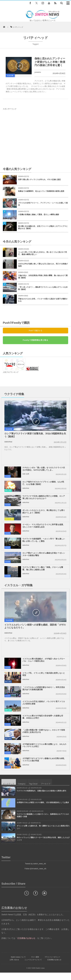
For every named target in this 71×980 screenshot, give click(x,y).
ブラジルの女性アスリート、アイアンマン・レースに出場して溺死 (43, 204)
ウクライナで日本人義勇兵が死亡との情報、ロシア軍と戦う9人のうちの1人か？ (44, 501)
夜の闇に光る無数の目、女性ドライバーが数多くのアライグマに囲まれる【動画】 (43, 227)
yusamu (38, 72)
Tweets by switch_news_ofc (35, 871)
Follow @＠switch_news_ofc (36, 876)
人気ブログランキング (11, 372)
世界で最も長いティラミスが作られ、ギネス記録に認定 (39, 180)
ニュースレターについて (33, 967)
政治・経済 (8, 689)
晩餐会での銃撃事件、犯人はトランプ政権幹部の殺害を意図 (41, 191)
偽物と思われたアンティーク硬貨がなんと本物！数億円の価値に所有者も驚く (50, 62)
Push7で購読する (35, 331)
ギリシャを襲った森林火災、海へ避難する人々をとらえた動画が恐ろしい (43, 834)
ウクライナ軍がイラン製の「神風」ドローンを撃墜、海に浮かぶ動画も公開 (43, 572)
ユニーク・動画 (9, 523)
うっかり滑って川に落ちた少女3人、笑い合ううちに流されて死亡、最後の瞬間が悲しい (43, 253)
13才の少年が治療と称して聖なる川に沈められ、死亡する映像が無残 (43, 265)
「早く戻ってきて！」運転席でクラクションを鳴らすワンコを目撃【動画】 (43, 288)
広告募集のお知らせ (54, 967)
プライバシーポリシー (52, 964)
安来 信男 (26, 478)
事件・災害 (8, 494)
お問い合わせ (14, 967)
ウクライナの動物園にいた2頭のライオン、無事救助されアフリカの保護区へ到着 (43, 823)
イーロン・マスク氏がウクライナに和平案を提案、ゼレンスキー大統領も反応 (44, 529)
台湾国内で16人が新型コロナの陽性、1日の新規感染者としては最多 (43, 810)
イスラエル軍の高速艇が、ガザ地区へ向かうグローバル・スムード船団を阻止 (44, 667)
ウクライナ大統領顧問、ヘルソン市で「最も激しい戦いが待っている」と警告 (44, 544)
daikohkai (8, 442)
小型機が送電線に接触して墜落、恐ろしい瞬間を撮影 (39, 215)
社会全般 (10, 75)
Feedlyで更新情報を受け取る (35, 340)
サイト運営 (35, 964)
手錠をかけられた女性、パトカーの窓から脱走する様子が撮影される (43, 300)
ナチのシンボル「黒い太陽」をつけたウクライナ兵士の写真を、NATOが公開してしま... (44, 472)
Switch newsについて (18, 964)
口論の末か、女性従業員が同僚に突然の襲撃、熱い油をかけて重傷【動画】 (43, 277)
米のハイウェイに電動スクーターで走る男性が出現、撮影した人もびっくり (43, 846)
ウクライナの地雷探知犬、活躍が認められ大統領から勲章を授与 (41, 798)
